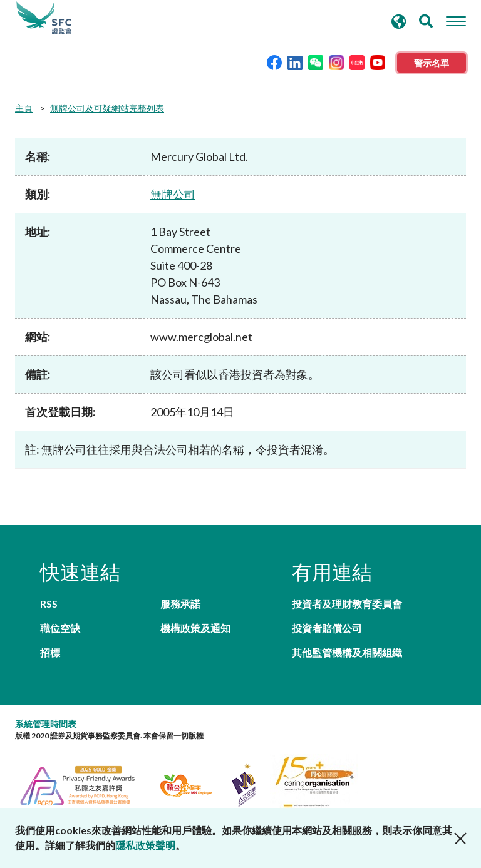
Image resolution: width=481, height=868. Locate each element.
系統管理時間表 (46, 724)
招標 (50, 652)
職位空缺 (60, 628)
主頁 (24, 108)
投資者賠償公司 (327, 628)
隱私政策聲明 (145, 845)
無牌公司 (173, 194)
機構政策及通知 (195, 628)
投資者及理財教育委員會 (347, 604)
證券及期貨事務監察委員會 (44, 18)
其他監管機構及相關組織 (347, 652)
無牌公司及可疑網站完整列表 (107, 108)
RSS (49, 604)
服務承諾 (180, 604)
